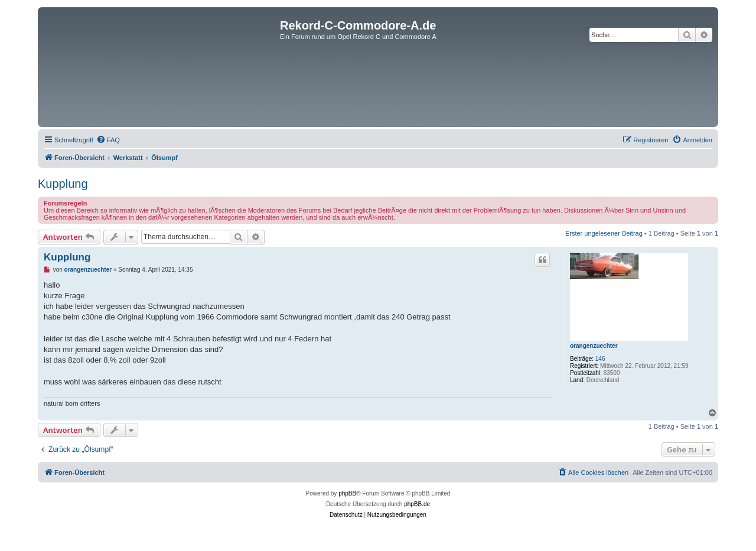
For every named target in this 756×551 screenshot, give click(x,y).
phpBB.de (417, 504)
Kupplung (63, 184)
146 (600, 359)
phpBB (347, 493)
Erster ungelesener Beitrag (604, 233)
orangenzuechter (594, 346)
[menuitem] (108, 140)
